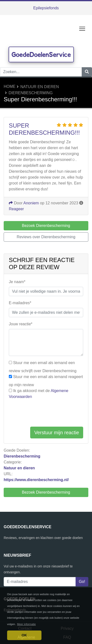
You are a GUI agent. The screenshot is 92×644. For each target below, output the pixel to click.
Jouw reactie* (21, 324)
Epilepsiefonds (46, 8)
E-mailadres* (20, 303)
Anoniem (31, 203)
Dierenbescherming (31, 93)
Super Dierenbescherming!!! (44, 129)
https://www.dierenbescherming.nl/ (36, 480)
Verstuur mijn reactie (57, 433)
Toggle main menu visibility (83, 28)
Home (10, 86)
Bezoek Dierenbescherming (46, 492)
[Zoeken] (87, 72)
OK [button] (24, 635)
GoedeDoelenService (41, 54)
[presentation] (46, 413)
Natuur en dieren (40, 87)
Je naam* (17, 282)
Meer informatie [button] (26, 624)
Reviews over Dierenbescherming (46, 237)
